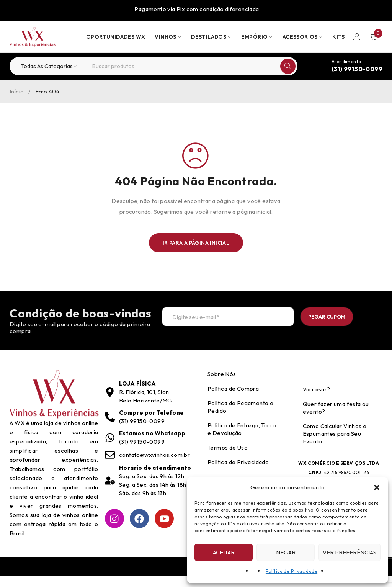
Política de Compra (233, 399)
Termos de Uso (228, 458)
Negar (286, 552)
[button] (377, 487)
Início (17, 91)
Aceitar (224, 552)
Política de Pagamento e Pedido (240, 418)
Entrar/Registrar (356, 37)
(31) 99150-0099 (357, 69)
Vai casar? (317, 400)
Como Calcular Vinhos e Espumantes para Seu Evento (335, 444)
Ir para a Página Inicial (196, 243)
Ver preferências (350, 552)
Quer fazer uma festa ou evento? (336, 418)
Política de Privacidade (292, 571)
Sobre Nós (222, 385)
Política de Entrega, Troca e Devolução (242, 440)
